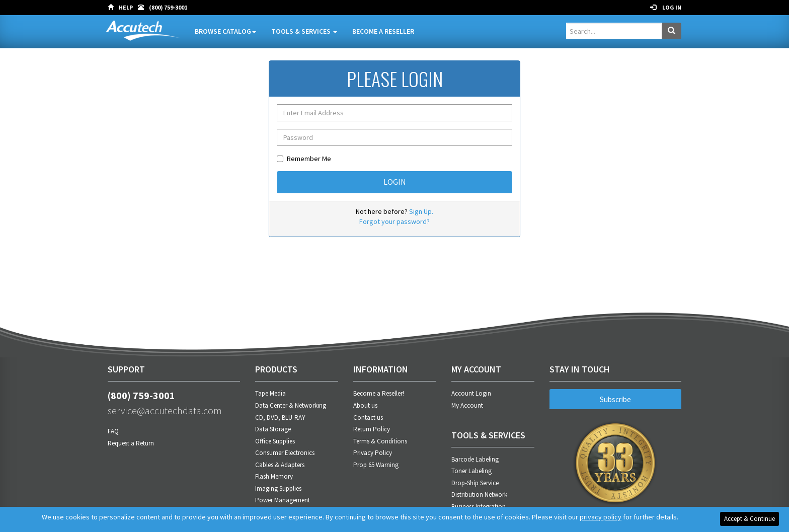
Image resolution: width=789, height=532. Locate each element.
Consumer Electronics (285, 453)
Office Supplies (275, 441)
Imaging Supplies (278, 488)
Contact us (368, 417)
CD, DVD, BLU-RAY (280, 417)
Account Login (471, 393)
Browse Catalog (225, 31)
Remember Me (304, 159)
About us (365, 405)
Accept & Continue (749, 519)
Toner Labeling (471, 471)
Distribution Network (479, 495)
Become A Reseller (383, 31)
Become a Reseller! (379, 393)
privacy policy (601, 517)
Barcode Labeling (475, 459)
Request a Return (131, 443)
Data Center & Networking (291, 405)
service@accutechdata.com (165, 410)
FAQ (113, 431)
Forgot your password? (395, 221)
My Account (467, 405)
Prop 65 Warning (376, 465)
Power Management (283, 500)
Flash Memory (274, 476)
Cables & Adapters (280, 465)
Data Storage (273, 429)
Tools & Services (304, 31)
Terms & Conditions (380, 441)
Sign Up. (421, 211)
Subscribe (615, 399)
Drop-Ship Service (475, 483)
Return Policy (372, 429)
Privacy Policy (373, 453)
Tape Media (270, 393)
